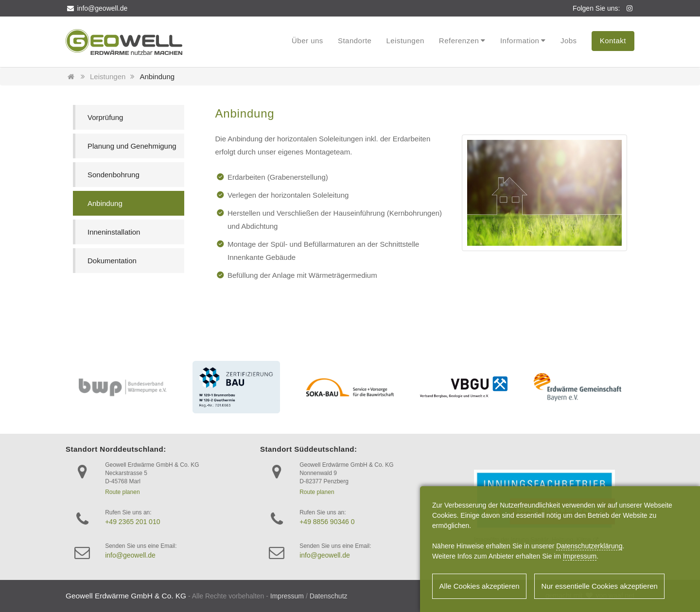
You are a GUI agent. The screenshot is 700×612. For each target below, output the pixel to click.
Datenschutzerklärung (589, 546)
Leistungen (405, 41)
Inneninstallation (114, 232)
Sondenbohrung (114, 175)
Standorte (355, 41)
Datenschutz (329, 596)
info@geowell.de (96, 8)
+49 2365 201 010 (132, 522)
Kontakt (613, 41)
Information (520, 41)
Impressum (287, 596)
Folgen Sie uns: (596, 8)
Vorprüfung (105, 117)
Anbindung (157, 76)
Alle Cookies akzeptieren (480, 587)
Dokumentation (112, 261)
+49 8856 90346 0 (327, 522)
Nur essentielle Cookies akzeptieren (602, 587)
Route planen (122, 492)
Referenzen (459, 41)
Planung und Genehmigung (132, 146)
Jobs (569, 41)
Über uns (307, 41)
